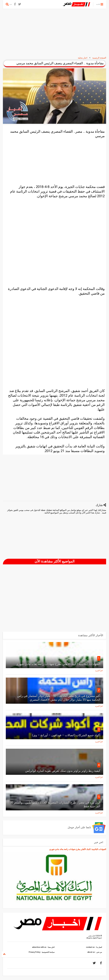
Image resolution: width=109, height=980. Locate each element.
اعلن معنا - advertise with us (43, 947)
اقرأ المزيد (99, 671)
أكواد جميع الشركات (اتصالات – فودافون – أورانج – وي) (66, 735)
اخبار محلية (83, 58)
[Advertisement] (55, 33)
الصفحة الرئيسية (99, 58)
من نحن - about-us (95, 952)
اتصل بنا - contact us (94, 947)
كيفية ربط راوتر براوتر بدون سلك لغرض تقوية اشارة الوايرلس (63, 771)
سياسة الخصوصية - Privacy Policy (42, 952)
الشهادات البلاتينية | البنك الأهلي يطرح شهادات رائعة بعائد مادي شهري (58, 664)
